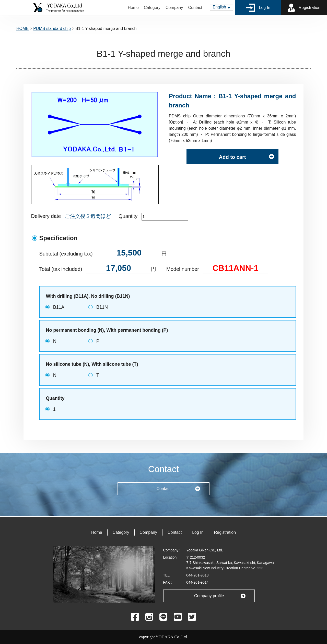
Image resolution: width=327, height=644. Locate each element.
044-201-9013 (197, 575)
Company (174, 8)
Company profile (209, 596)
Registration (304, 8)
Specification (58, 238)
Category (152, 8)
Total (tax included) (61, 269)
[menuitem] (221, 8)
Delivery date (46, 216)
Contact (195, 8)
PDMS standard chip (52, 29)
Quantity (128, 216)
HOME (22, 29)
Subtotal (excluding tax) (66, 254)
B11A (59, 307)
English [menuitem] (219, 7)
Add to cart (232, 157)
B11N (102, 307)
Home (133, 8)
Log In (258, 8)
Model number (183, 269)
